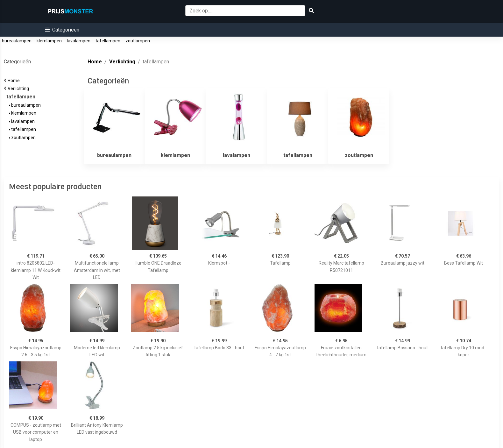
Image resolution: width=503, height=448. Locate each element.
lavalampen (79, 41)
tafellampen (108, 41)
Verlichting (19, 89)
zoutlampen (138, 41)
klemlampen (49, 41)
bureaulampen (17, 41)
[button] (62, 30)
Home (15, 81)
